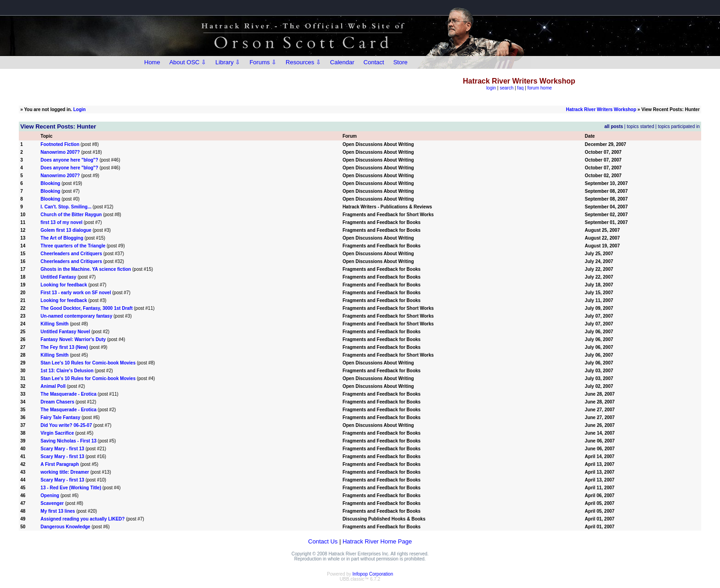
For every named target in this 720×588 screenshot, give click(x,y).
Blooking (50, 183)
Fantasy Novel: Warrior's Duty (73, 339)
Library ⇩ (228, 62)
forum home (539, 88)
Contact (374, 62)
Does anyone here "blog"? (69, 160)
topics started (640, 126)
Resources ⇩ (303, 62)
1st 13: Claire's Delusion (67, 371)
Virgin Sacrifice (57, 433)
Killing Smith (54, 324)
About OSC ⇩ (188, 62)
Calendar (342, 62)
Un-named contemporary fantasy (76, 316)
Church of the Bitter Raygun (71, 215)
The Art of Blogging (62, 238)
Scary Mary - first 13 (62, 449)
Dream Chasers (58, 402)
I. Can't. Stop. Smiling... (66, 207)
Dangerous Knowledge (65, 527)
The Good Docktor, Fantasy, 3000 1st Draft (86, 308)
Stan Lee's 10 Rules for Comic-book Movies (88, 363)
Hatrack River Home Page (377, 541)
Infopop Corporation (373, 574)
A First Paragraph (60, 464)
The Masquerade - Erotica (69, 394)
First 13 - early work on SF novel (76, 293)
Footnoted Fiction (60, 144)
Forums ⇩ (263, 62)
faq (520, 88)
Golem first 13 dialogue (66, 230)
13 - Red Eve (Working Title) (71, 488)
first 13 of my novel (61, 222)
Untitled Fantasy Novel (65, 332)
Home (152, 62)
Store (400, 62)
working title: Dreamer (65, 472)
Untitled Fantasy (58, 277)
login (491, 88)
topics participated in (679, 126)
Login (79, 109)
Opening (50, 496)
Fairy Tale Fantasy (60, 417)
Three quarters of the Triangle (73, 246)
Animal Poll (53, 386)
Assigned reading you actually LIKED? (82, 519)
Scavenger (52, 503)
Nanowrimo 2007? (60, 152)
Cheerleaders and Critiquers (71, 254)
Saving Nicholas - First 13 (68, 441)
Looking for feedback (64, 285)
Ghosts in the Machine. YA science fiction (86, 269)
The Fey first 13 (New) (64, 347)
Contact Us (323, 541)
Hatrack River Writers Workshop (601, 109)
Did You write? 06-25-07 (66, 425)
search (506, 88)
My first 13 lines (58, 511)
